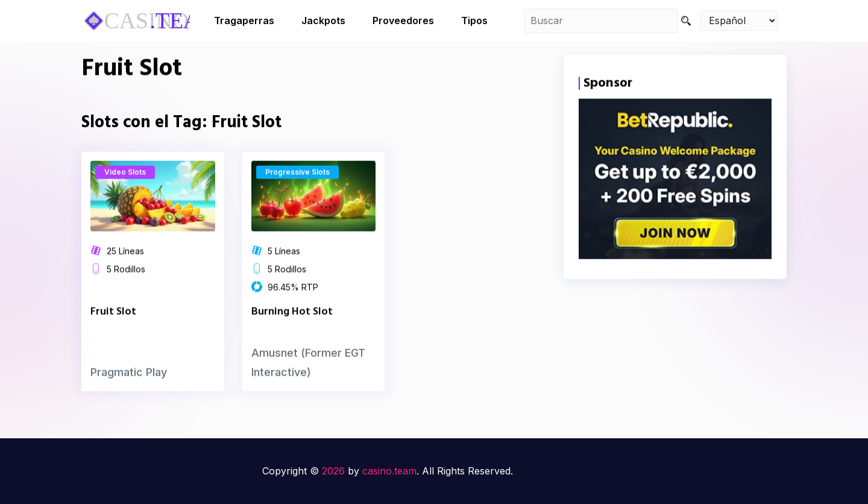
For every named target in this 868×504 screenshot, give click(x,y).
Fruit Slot (113, 323)
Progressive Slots (297, 184)
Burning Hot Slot (292, 323)
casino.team (389, 471)
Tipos (474, 20)
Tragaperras (244, 20)
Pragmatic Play (129, 384)
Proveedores (403, 20)
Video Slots (125, 184)
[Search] (686, 21)
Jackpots (323, 20)
